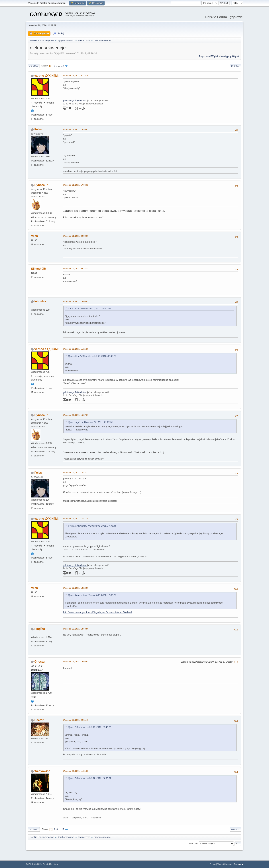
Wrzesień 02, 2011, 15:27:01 (76, 415)
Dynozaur (41, 185)
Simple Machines (50, 864)
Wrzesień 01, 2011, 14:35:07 (76, 129)
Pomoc (213, 864)
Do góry (34, 829)
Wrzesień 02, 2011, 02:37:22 (76, 269)
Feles (38, 129)
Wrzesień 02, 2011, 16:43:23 (76, 473)
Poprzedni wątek (209, 56)
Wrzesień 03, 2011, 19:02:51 (76, 662)
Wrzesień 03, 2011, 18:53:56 (76, 629)
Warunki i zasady (225, 864)
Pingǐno (40, 629)
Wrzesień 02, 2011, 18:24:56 (76, 588)
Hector (39, 720)
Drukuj (235, 66)
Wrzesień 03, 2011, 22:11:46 (76, 720)
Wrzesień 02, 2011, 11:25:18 (76, 349)
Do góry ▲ (239, 864)
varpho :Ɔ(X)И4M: (46, 76)
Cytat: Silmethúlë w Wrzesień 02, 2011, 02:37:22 (92, 356)
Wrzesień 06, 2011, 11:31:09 (76, 771)
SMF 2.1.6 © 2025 (34, 864)
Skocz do (193, 843)
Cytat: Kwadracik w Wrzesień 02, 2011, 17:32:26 (92, 526)
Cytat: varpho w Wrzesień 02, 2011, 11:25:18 (90, 422)
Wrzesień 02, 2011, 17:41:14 (76, 519)
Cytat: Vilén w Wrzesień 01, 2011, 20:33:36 (89, 309)
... (60, 66)
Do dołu (34, 66)
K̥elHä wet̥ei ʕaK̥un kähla (75, 101)
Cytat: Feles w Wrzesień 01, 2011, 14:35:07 (90, 778)
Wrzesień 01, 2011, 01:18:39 (76, 76)
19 (63, 66)
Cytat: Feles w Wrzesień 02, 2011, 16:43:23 (90, 727)
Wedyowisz (42, 771)
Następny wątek (230, 56)
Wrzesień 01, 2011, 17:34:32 (76, 185)
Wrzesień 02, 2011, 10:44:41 (76, 301)
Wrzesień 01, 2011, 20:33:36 (76, 236)
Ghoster (40, 662)
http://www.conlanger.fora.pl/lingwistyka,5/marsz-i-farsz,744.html (98, 612)
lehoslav (40, 301)
